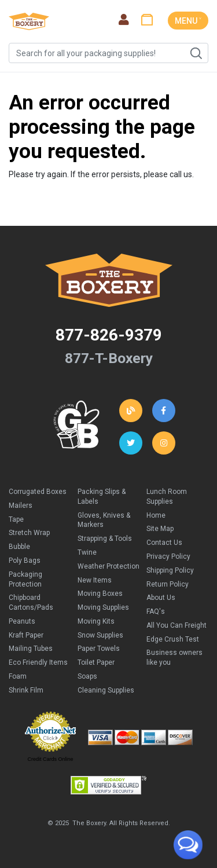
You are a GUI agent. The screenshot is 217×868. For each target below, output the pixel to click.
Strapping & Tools (105, 539)
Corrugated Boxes (38, 492)
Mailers (21, 506)
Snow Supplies (100, 635)
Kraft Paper (26, 635)
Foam (18, 676)
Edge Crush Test (173, 639)
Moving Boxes (100, 594)
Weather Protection (108, 566)
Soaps (87, 676)
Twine (87, 552)
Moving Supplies (103, 607)
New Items (95, 580)
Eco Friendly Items (38, 662)
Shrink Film (26, 690)
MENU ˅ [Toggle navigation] (188, 21)
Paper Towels (99, 649)
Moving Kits (96, 621)
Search (196, 53)
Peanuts (22, 621)
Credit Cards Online (50, 759)
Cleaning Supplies (106, 690)
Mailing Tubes (31, 649)
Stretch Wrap (29, 533)
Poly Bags (25, 561)
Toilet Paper (96, 662)
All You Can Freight (176, 625)
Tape (16, 519)
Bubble (19, 547)
